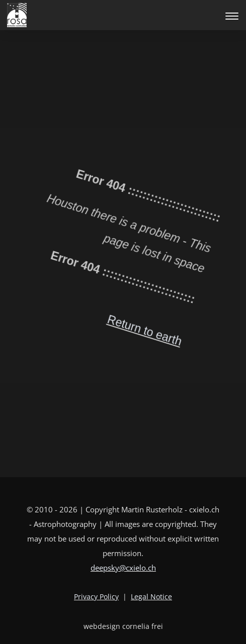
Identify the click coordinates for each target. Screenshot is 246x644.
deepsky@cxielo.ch (123, 568)
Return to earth (115, 332)
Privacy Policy (96, 597)
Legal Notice (151, 597)
